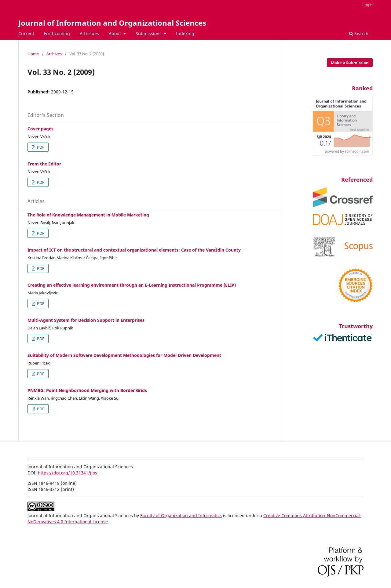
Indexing (185, 33)
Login (367, 5)
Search (359, 33)
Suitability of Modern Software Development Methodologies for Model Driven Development (124, 355)
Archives (54, 54)
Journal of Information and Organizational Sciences (112, 23)
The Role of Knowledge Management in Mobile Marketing (88, 215)
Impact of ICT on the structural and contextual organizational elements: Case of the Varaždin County (134, 250)
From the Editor (44, 164)
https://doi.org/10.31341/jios (68, 473)
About (115, 33)
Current (26, 33)
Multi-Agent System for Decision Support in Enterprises (86, 320)
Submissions (149, 33)
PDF (40, 147)
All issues (89, 33)
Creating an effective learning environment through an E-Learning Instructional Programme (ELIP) (132, 285)
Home (33, 54)
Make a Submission (350, 63)
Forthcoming (57, 33)
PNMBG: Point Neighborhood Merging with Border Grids (87, 390)
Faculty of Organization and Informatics (181, 515)
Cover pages (40, 129)
